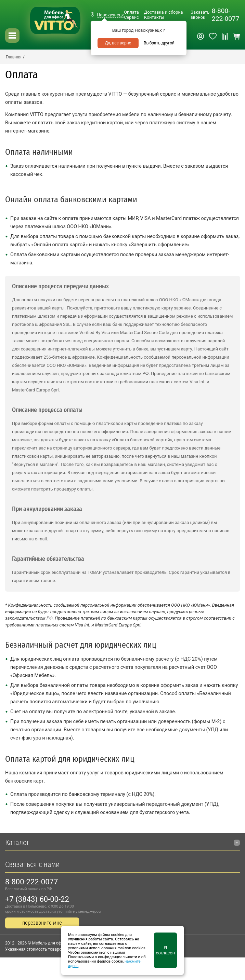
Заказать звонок (200, 15)
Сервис (131, 17)
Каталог (17, 843)
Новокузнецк (110, 15)
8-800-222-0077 (226, 15)
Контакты (154, 17)
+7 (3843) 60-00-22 (37, 899)
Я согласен (165, 950)
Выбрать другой (159, 43)
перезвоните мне (42, 923)
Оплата (131, 12)
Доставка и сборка (164, 12)
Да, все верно (118, 43)
